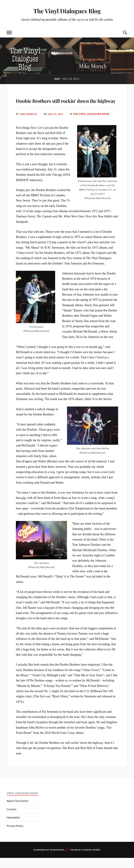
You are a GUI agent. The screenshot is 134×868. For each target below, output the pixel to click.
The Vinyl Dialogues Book (94, 124)
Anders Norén (91, 860)
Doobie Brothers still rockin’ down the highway (66, 105)
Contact (12, 819)
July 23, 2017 (57, 124)
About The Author (18, 811)
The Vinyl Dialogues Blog (67, 11)
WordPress (57, 860)
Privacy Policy (15, 836)
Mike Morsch (29, 124)
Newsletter (13, 827)
